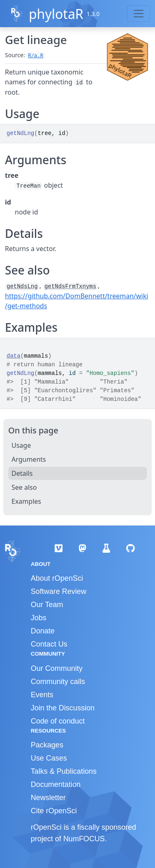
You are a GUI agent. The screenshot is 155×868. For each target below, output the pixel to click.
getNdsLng (22, 286)
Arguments (29, 459)
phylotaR (56, 14)
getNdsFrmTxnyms (70, 286)
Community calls (58, 682)
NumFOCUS (84, 839)
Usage (21, 445)
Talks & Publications (64, 771)
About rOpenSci (57, 578)
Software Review (59, 591)
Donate (43, 631)
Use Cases (49, 758)
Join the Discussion (63, 708)
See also (24, 487)
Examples (26, 501)
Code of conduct (58, 721)
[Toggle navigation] (139, 14)
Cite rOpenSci (54, 811)
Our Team (47, 605)
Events (42, 695)
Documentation (56, 784)
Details (22, 473)
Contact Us (49, 644)
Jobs (39, 618)
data (14, 356)
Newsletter (48, 798)
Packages (47, 745)
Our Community (57, 668)
